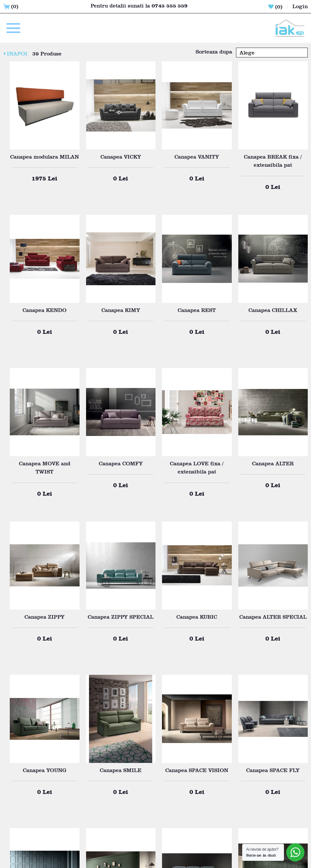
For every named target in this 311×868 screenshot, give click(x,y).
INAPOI (15, 54)
